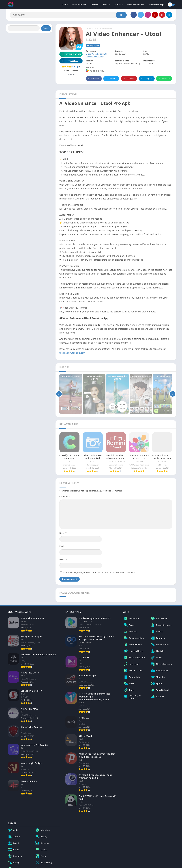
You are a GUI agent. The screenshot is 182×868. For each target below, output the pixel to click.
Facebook (93, 79)
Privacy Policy (79, 5)
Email (63, 546)
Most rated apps (157, 5)
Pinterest (128, 79)
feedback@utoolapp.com (72, 353)
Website (63, 559)
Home (65, 5)
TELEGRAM (69, 61)
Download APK (70, 54)
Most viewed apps (135, 5)
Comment (65, 496)
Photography (106, 29)
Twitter (110, 79)
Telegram (146, 79)
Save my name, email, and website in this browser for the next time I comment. (99, 573)
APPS (105, 5)
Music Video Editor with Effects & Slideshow (96, 55)
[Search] (68, 15)
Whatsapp (164, 79)
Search (46, 28)
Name (63, 533)
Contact (94, 5)
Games (117, 5)
